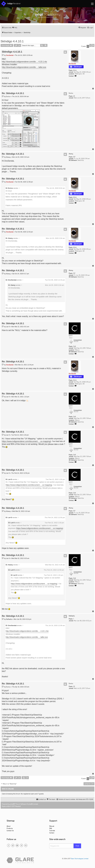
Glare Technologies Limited (80, 859)
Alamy (71, 154)
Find (77, 846)
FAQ (51, 828)
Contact (52, 833)
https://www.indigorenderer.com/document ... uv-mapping (26, 441)
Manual (52, 826)
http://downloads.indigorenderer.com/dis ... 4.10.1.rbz (24, 62)
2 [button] (91, 45)
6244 (75, 70)
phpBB (12, 804)
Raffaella (72, 616)
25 (74, 96)
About (9, 826)
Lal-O (71, 336)
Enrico (71, 93)
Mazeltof (18, 806)
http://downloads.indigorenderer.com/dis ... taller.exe (24, 67)
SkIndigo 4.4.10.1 (12, 41)
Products (10, 828)
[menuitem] (15, 28)
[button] (93, 45)
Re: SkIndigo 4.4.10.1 (13, 93)
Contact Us (10, 831)
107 (74, 157)
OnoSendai (72, 64)
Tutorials (52, 831)
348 (74, 346)
